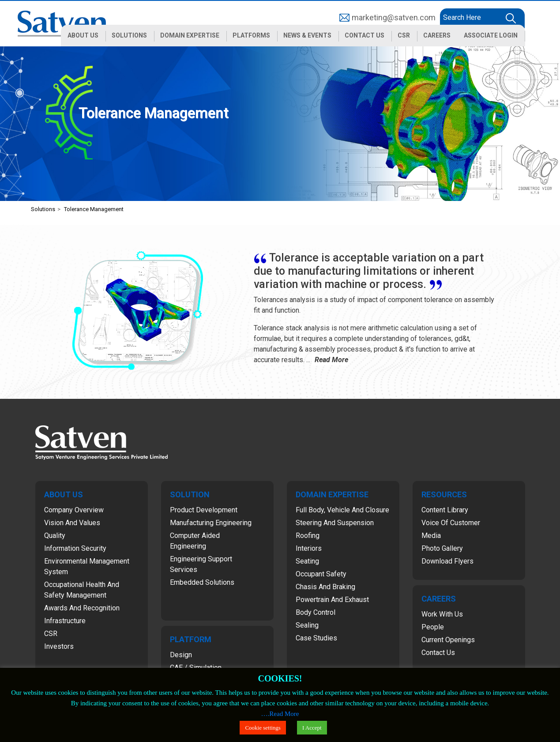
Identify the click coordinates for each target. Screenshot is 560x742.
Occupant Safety (321, 574)
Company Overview (74, 510)
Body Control (316, 612)
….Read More (280, 714)
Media (431, 536)
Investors (59, 646)
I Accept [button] (312, 728)
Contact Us (438, 653)
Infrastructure (65, 621)
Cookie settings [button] (263, 728)
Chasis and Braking (325, 587)
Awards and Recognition (82, 608)
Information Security (75, 548)
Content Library (445, 510)
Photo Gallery (442, 548)
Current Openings (448, 640)
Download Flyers (447, 561)
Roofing (308, 536)
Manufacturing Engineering (211, 523)
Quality (55, 536)
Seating (307, 561)
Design (181, 655)
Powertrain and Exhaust (332, 600)
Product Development (204, 510)
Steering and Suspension (335, 523)
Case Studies (316, 638)
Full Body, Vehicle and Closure (342, 510)
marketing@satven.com (394, 17)
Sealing (307, 625)
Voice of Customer (451, 523)
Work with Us (442, 614)
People (433, 627)
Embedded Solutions (202, 582)
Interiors (309, 548)
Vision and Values (72, 523)
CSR (51, 634)
